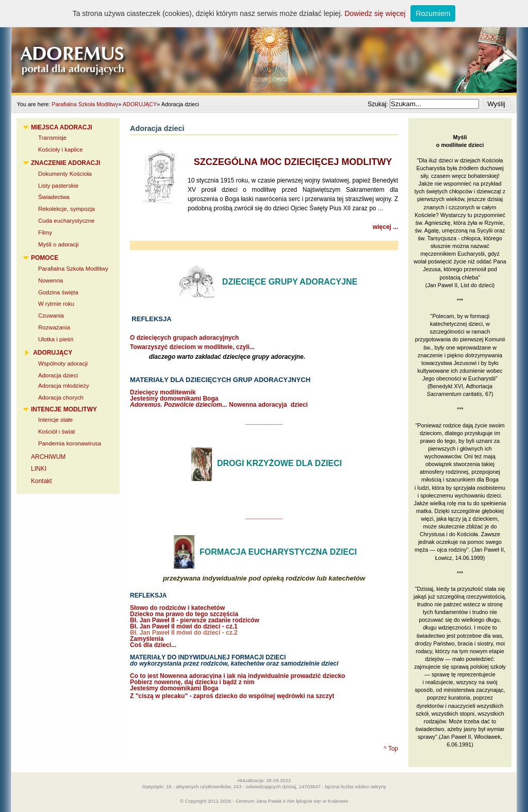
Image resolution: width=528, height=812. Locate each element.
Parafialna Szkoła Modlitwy (85, 104)
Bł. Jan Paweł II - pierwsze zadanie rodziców (195, 620)
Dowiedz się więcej (375, 13)
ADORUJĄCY (140, 104)
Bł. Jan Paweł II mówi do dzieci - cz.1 (184, 626)
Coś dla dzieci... (153, 645)
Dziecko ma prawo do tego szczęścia (184, 614)
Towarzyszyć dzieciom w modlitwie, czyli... (192, 347)
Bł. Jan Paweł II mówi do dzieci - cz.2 (184, 633)
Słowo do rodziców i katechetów (177, 608)
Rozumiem (433, 13)
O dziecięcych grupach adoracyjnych (184, 338)
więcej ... (385, 227)
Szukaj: (379, 104)
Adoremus (264, 46)
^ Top (391, 749)
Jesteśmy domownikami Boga (174, 399)
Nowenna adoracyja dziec (218, 405)
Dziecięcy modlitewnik (163, 392)
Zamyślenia (147, 639)
